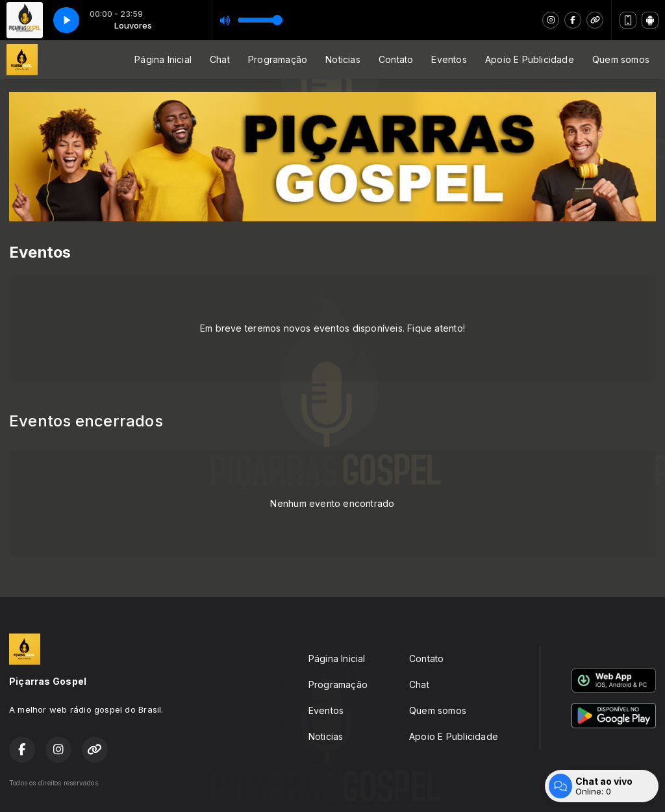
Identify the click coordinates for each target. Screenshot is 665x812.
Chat (220, 59)
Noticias (343, 59)
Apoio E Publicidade (530, 59)
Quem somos (621, 59)
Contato (396, 59)
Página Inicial (163, 59)
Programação (278, 59)
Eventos (449, 59)
